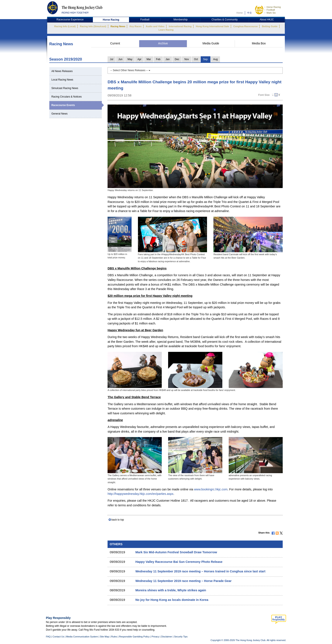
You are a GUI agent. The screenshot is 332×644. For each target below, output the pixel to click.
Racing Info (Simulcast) (93, 26)
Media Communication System (82, 637)
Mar (149, 59)
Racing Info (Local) (65, 26)
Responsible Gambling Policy (134, 637)
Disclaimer (167, 637)
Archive (163, 43)
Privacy (155, 637)
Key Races (136, 26)
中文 (250, 13)
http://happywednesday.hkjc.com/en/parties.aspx (140, 494)
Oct (196, 59)
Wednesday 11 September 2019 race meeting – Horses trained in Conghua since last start (200, 571)
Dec (177, 59)
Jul (111, 59)
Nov (187, 59)
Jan (168, 59)
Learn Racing (166, 30)
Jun (120, 59)
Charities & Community (225, 20)
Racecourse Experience (70, 20)
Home (240, 13)
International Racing (180, 26)
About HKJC (267, 20)
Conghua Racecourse (246, 26)
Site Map (105, 637)
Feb (158, 59)
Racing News (118, 26)
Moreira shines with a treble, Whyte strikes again (171, 590)
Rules (114, 637)
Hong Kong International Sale (212, 26)
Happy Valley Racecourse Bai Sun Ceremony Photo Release (179, 562)
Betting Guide (270, 26)
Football (271, 10)
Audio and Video (155, 26)
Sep (205, 59)
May (130, 59)
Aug (215, 59)
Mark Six (271, 13)
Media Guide (211, 43)
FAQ (48, 637)
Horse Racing (274, 7)
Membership (180, 20)
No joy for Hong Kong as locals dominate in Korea (172, 600)
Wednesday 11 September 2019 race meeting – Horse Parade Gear (183, 581)
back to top (118, 520)
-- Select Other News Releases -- (130, 70)
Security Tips (181, 637)
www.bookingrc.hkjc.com (211, 489)
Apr (140, 59)
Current (115, 43)
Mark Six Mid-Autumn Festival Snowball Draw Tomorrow (176, 552)
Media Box (259, 43)
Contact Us (58, 637)
